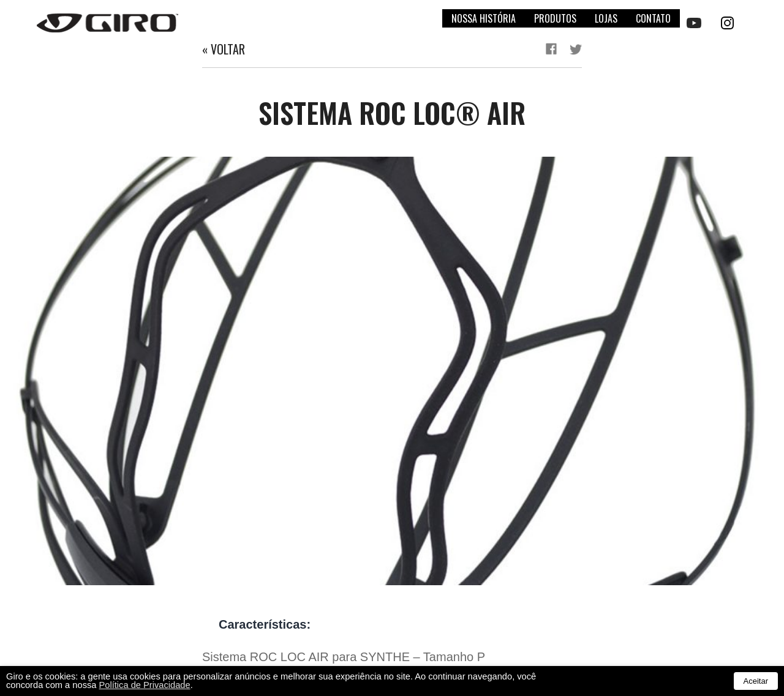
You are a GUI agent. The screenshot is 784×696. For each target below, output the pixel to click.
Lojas (606, 18)
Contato (653, 18)
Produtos (555, 18)
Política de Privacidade (145, 685)
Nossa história (484, 18)
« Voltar (224, 49)
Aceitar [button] (756, 681)
